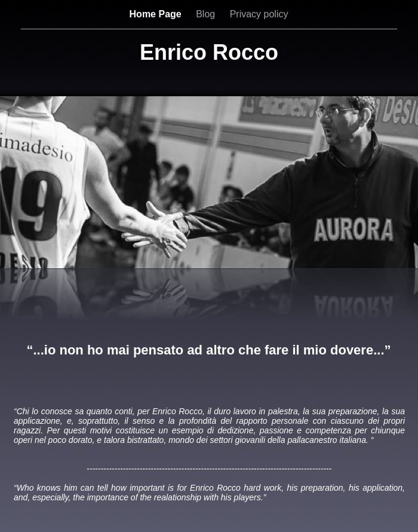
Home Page (157, 14)
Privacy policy (259, 14)
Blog (207, 14)
